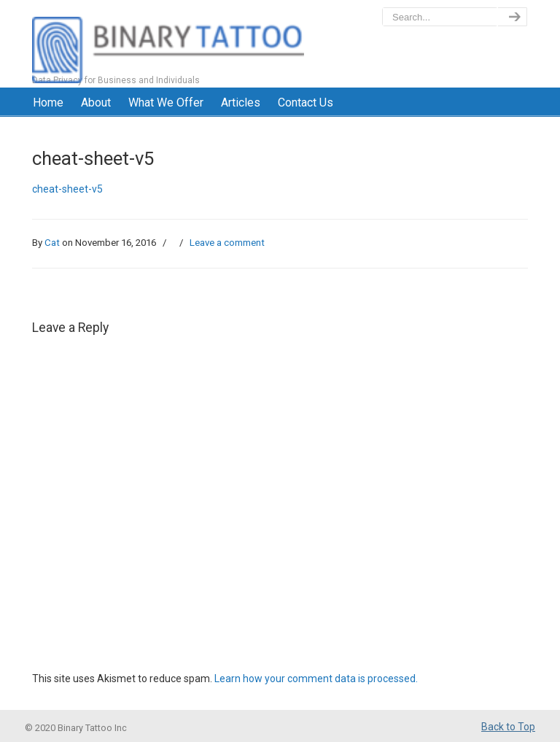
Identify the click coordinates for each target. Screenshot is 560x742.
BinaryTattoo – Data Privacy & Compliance (168, 44)
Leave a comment (227, 243)
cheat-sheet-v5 (67, 189)
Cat (52, 243)
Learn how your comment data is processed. (316, 679)
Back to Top (508, 727)
